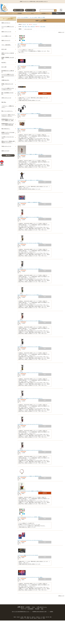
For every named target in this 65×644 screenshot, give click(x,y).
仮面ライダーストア (6, 40)
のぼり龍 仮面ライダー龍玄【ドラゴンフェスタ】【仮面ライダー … (30, 295)
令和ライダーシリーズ (6, 98)
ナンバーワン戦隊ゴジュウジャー (8, 27)
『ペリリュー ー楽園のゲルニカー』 (8, 107)
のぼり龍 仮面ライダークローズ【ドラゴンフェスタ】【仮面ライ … (30, 269)
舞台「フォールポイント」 (7, 111)
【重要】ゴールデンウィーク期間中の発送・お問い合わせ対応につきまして (34, 1)
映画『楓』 (4, 102)
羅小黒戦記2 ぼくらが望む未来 (8, 71)
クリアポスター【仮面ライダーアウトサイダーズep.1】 (28, 555)
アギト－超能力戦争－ (6, 45)
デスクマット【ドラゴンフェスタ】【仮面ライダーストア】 (29, 66)
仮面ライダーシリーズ (6, 32)
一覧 (27, 24)
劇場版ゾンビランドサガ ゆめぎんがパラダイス (8, 133)
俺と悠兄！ (4, 62)
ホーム (19, 17)
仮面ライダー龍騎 (41, 17)
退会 (42, 609)
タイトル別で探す (25, 17)
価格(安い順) (33, 27)
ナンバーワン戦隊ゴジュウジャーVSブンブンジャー (8, 89)
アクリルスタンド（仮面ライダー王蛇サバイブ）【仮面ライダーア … (30, 180)
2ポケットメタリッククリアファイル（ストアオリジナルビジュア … (30, 540)
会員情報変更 (31, 609)
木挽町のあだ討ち (5, 80)
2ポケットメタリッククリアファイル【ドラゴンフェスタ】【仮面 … (30, 577)
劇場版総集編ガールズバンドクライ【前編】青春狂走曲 (8, 124)
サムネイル (24, 24)
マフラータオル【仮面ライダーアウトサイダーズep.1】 (28, 91)
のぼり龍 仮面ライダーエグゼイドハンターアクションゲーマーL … (30, 450)
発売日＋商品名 (43, 27)
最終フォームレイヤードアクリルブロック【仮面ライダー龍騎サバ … (30, 128)
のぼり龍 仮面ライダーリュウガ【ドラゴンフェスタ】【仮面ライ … (30, 347)
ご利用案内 (20, 13)
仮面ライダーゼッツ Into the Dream (8, 54)
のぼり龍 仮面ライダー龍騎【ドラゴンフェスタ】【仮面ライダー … (30, 217)
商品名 (26, 27)
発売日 (29, 27)
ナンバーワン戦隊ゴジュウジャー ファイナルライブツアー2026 (8, 76)
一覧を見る (8, 155)
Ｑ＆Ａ (32, 13)
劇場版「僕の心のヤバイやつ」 (7, 85)
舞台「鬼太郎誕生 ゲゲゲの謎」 (7, 93)
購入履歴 (37, 609)
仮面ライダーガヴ (5, 151)
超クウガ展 (4, 67)
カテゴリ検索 (30, 10)
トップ (7, 13)
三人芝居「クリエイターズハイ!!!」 (8, 137)
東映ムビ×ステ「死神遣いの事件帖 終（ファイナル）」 (8, 142)
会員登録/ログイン (45, 13)
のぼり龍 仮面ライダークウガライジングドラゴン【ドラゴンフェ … (30, 373)
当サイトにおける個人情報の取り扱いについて (21, 612)
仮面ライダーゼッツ (6, 23)
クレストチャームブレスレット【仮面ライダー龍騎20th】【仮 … (30, 476)
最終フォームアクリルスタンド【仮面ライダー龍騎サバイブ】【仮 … (30, 154)
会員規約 (51, 612)
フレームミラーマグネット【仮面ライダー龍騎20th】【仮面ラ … (30, 202)
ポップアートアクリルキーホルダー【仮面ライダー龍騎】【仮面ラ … (30, 491)
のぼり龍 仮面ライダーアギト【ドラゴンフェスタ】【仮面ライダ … (30, 243)
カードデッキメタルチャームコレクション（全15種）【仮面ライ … (30, 517)
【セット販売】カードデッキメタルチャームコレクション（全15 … (30, 43)
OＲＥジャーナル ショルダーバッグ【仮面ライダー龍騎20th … (29, 114)
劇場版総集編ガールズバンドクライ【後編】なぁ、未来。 (8, 120)
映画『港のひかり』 (6, 129)
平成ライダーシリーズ (6, 146)
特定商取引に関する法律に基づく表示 (40, 612)
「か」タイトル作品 (33, 17)
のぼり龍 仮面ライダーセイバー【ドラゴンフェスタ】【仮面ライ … (30, 321)
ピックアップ (35, 24)
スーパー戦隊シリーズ (6, 36)
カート (58, 13)
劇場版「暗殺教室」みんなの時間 (8, 58)
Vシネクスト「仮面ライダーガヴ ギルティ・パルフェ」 (8, 115)
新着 (23, 27)
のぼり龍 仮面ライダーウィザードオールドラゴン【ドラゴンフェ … (30, 424)
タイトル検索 (18, 10)
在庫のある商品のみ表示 (28, 29)
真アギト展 (4, 49)
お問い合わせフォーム (42, 607)
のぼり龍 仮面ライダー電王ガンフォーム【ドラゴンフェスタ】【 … (30, 398)
